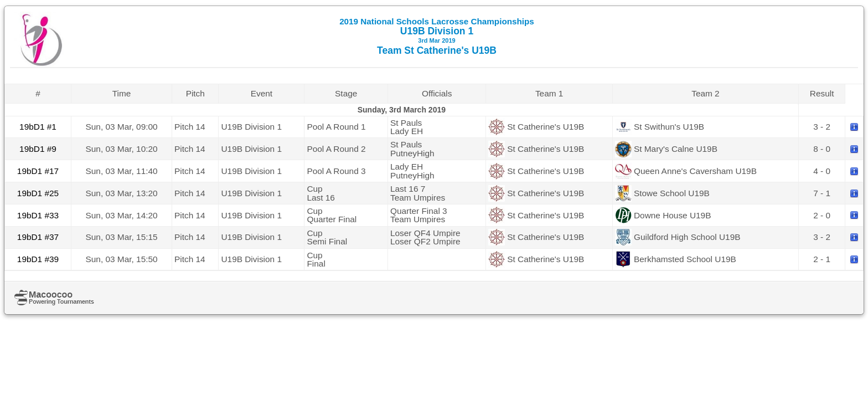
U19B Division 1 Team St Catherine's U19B (437, 36)
